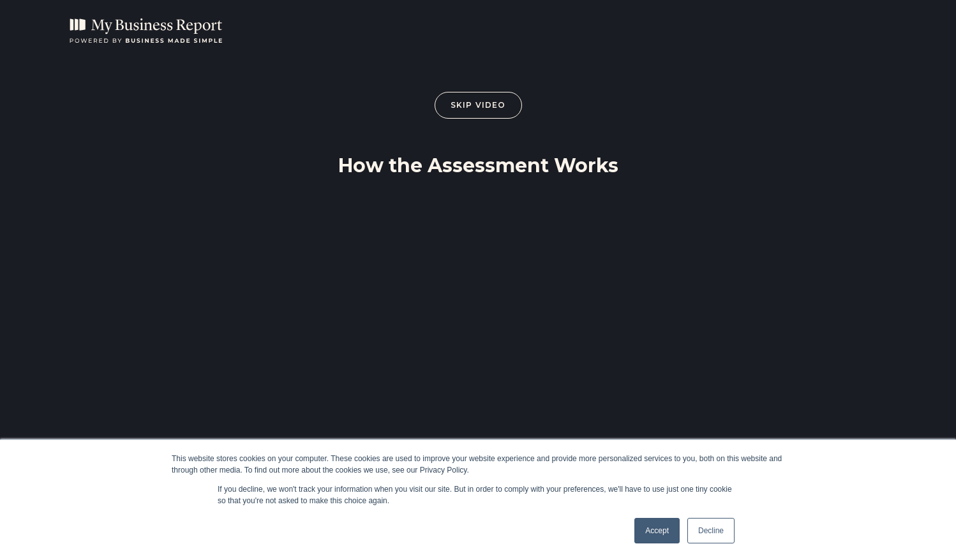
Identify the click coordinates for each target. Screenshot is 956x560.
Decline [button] (711, 531)
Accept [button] (657, 531)
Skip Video (478, 105)
